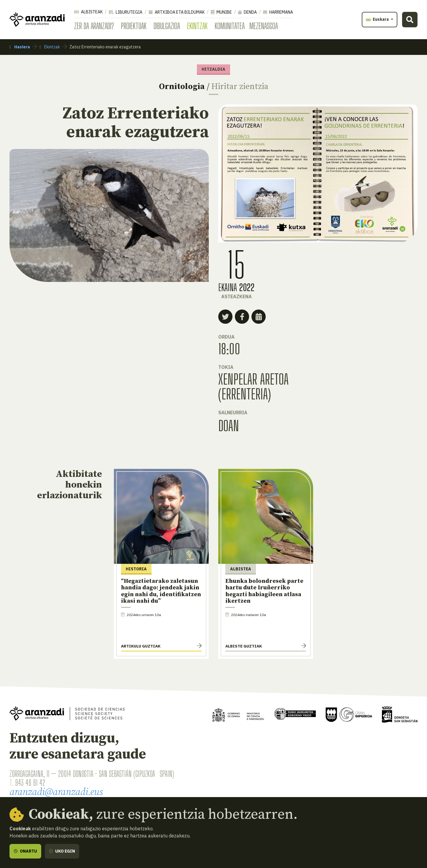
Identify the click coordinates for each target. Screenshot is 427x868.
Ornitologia (182, 87)
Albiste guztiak (244, 646)
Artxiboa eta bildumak (177, 12)
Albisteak (88, 12)
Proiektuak (134, 26)
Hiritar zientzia (240, 87)
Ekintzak (197, 26)
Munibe (221, 12)
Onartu (25, 851)
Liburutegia (126, 12)
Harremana (278, 12)
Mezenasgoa (264, 26)
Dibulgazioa (167, 26)
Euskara (378, 19)
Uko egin (62, 851)
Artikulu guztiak (141, 646)
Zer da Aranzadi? (94, 26)
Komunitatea (230, 26)
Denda (247, 12)
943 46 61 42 (30, 783)
